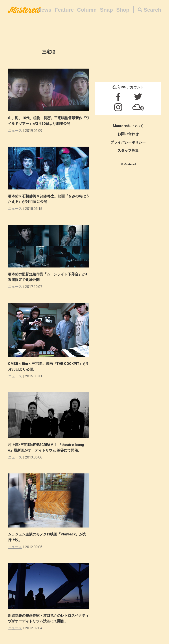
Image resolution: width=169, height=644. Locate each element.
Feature (64, 10)
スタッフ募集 (128, 150)
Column (87, 10)
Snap (106, 10)
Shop (123, 10)
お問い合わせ (128, 134)
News (45, 10)
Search (152, 10)
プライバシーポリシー (128, 142)
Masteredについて (128, 126)
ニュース (15, 131)
